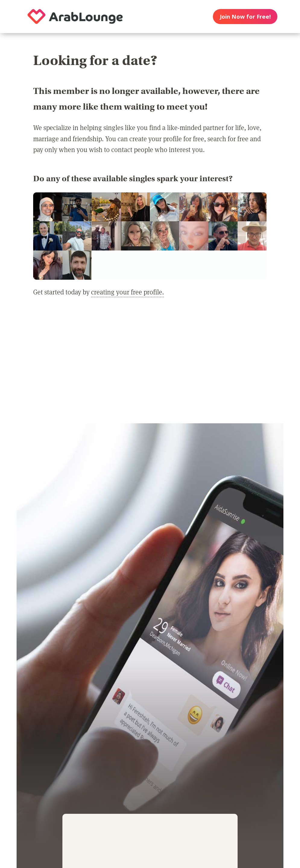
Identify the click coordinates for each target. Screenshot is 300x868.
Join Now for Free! (245, 16)
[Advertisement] (150, 365)
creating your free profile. (128, 292)
